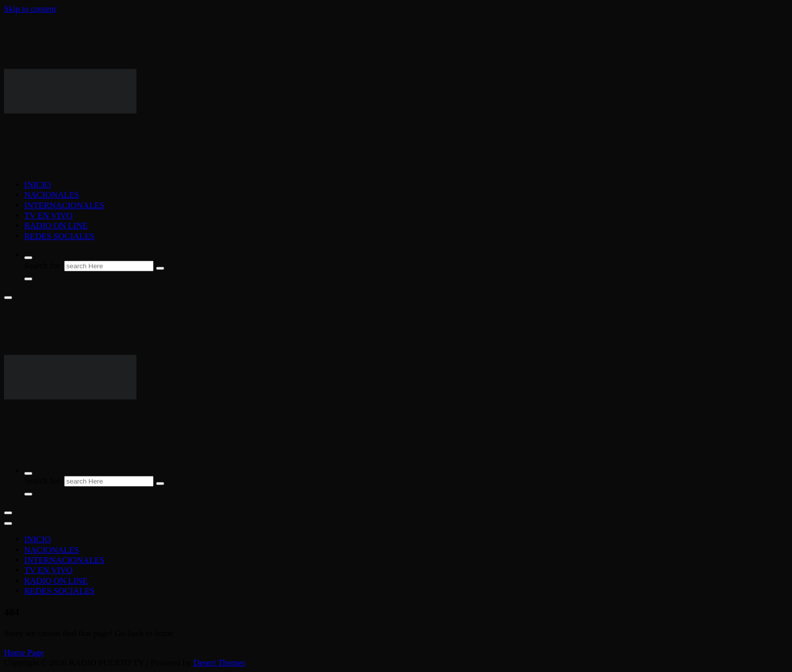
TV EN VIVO (48, 215)
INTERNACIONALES (64, 205)
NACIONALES (52, 195)
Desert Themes (219, 663)
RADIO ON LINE (56, 226)
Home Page (24, 653)
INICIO (38, 185)
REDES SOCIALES (59, 236)
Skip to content (30, 9)
